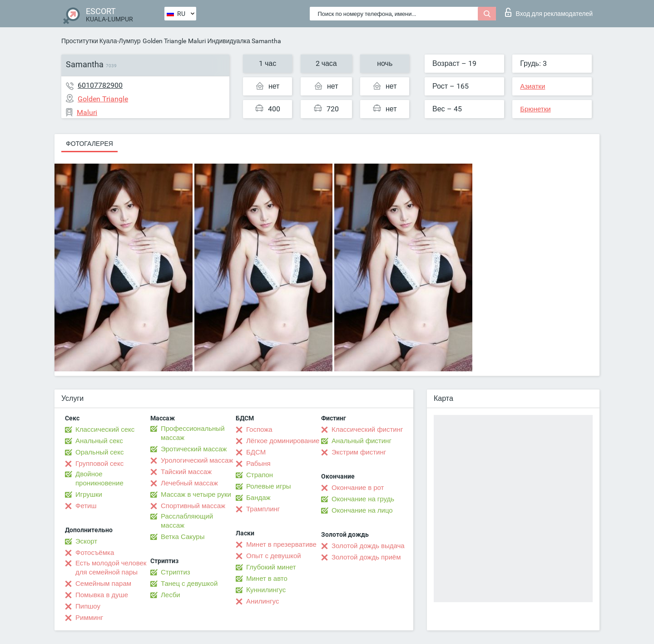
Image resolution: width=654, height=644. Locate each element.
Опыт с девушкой (274, 556)
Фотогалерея (89, 144)
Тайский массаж (186, 472)
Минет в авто (267, 579)
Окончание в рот (358, 488)
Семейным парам (103, 584)
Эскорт (86, 541)
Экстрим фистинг (359, 452)
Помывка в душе (102, 595)
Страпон (260, 475)
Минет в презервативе (281, 544)
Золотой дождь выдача (368, 546)
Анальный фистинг (362, 441)
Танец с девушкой (189, 584)
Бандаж (258, 498)
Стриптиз (176, 572)
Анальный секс (99, 441)
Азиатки (533, 86)
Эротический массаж (194, 449)
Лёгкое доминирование (283, 441)
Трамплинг (263, 509)
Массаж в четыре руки (196, 494)
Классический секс (105, 429)
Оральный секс (99, 452)
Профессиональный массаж (193, 433)
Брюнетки (535, 109)
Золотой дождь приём (366, 557)
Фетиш (86, 506)
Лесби (171, 595)
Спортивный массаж (193, 506)
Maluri (197, 41)
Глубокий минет (271, 567)
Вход (549, 12)
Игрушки (89, 494)
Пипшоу (88, 606)
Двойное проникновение (99, 479)
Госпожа (259, 429)
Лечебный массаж (189, 483)
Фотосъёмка (95, 553)
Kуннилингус (266, 590)
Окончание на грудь (363, 499)
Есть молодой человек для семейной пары (111, 568)
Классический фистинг (367, 429)
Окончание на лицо (362, 510)
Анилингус (263, 601)
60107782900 (100, 85)
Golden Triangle (164, 41)
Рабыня (258, 464)
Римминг (89, 618)
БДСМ (256, 452)
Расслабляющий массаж (187, 521)
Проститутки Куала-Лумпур (101, 41)
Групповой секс (99, 464)
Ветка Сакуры (183, 537)
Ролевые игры (269, 486)
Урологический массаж (197, 460)
